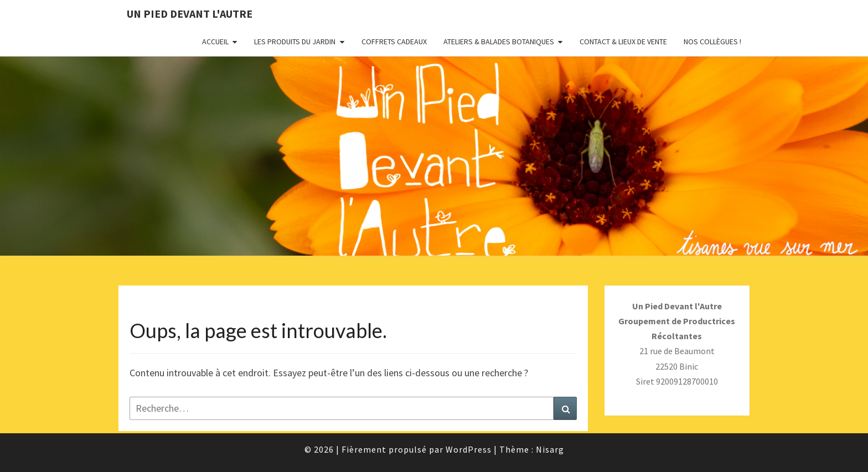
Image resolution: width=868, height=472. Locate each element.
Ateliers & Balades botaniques (499, 42)
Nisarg (550, 449)
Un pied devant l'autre (190, 14)
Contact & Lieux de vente (623, 42)
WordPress (469, 449)
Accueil (215, 42)
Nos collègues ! (712, 42)
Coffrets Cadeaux (394, 42)
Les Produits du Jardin (295, 42)
